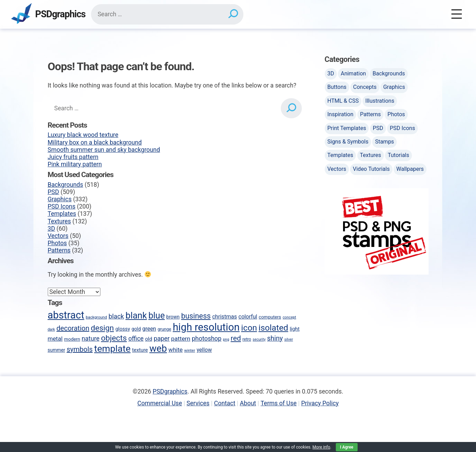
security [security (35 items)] (259, 339)
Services (198, 403)
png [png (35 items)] (226, 339)
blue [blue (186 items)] (157, 316)
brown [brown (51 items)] (173, 317)
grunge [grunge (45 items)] (164, 329)
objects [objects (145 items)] (114, 338)
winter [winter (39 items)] (190, 350)
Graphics (60, 199)
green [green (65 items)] (149, 329)
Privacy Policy (320, 403)
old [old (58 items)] (149, 339)
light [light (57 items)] (295, 329)
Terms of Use (279, 403)
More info (321, 447)
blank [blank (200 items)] (136, 315)
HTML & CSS (343, 101)
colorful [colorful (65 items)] (248, 317)
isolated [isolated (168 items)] (273, 328)
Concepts (365, 87)
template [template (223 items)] (112, 349)
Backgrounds (66, 185)
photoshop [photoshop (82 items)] (207, 338)
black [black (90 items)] (116, 316)
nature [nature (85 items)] (91, 338)
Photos (57, 243)
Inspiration (340, 114)
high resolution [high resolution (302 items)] (206, 327)
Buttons (337, 87)
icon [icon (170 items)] (249, 328)
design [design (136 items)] (102, 328)
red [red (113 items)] (236, 338)
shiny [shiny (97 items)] (275, 338)
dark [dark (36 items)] (51, 329)
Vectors (58, 236)
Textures (59, 221)
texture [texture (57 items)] (140, 350)
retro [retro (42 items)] (247, 339)
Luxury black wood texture (83, 135)
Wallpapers (410, 169)
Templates (62, 214)
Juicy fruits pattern (73, 157)
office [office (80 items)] (136, 339)
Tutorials (398, 155)
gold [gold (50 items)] (136, 329)
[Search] (233, 14)
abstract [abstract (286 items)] (66, 315)
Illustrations (380, 101)
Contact (225, 403)
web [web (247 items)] (158, 348)
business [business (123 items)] (196, 316)
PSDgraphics (60, 14)
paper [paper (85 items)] (162, 338)
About (248, 403)
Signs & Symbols (348, 142)
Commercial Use (160, 403)
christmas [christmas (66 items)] (225, 317)
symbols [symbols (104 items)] (79, 349)
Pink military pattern (75, 164)
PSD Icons (62, 206)
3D (51, 229)
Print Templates (347, 128)
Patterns (59, 250)
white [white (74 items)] (176, 350)
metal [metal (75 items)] (55, 339)
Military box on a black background (95, 142)
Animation (353, 73)
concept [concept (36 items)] (289, 317)
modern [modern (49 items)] (72, 339)
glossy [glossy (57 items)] (123, 329)
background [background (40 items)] (96, 317)
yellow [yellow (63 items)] (204, 350)
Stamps (384, 142)
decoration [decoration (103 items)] (73, 328)
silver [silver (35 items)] (289, 339)
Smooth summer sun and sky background (104, 150)
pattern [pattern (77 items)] (181, 339)
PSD (53, 192)
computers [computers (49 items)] (270, 317)
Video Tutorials (371, 169)
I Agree (347, 447)
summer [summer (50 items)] (57, 350)
